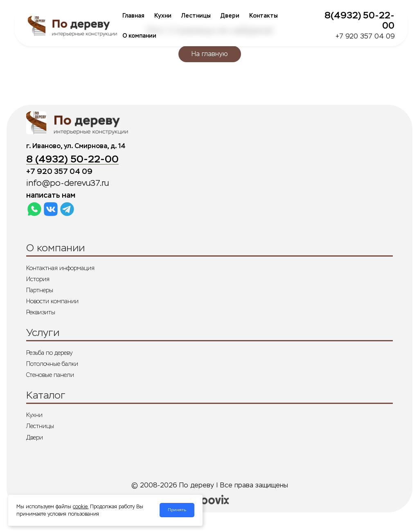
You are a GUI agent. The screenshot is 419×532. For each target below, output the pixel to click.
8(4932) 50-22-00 (359, 20)
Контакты (264, 16)
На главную (210, 54)
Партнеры (40, 290)
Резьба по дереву (49, 353)
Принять (177, 510)
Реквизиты (41, 312)
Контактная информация (60, 268)
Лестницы (196, 16)
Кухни (163, 16)
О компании (139, 36)
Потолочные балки (52, 364)
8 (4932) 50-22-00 (72, 159)
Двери (230, 16)
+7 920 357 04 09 (365, 36)
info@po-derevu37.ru (68, 183)
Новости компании (52, 301)
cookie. (81, 507)
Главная (133, 16)
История (38, 279)
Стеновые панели (50, 375)
